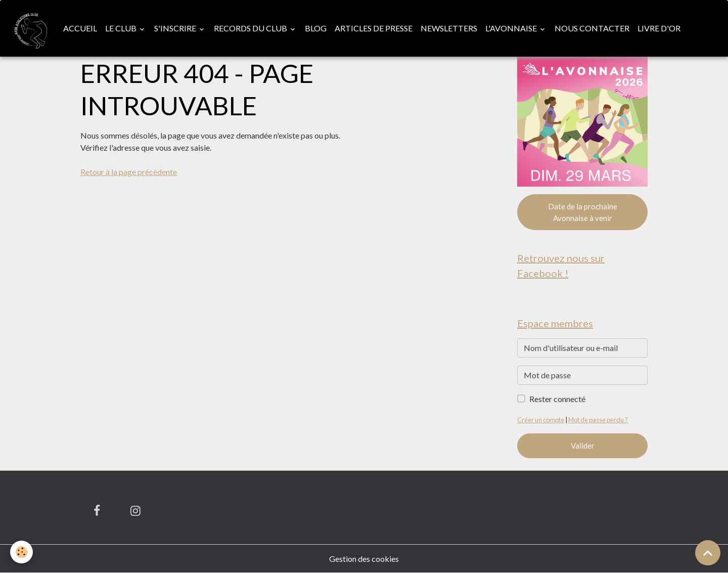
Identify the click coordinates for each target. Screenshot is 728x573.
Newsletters (449, 28)
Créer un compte (541, 420)
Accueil (80, 28)
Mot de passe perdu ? (598, 420)
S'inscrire (176, 28)
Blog (316, 28)
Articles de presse (374, 28)
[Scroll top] (708, 553)
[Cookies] (21, 552)
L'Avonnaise (512, 28)
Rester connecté (557, 399)
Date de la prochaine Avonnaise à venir (583, 212)
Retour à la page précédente (129, 172)
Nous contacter (592, 28)
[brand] (30, 28)
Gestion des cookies (364, 559)
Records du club (251, 28)
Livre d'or (659, 28)
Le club (122, 28)
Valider (583, 446)
